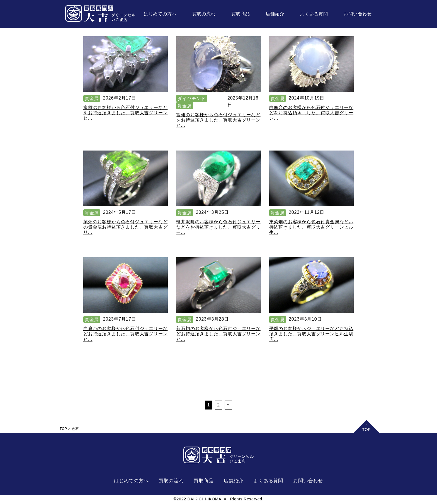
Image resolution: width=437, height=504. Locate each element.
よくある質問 (314, 14)
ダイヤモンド (192, 99)
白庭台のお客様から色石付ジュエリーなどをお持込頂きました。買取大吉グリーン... (311, 113)
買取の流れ (204, 14)
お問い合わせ (358, 14)
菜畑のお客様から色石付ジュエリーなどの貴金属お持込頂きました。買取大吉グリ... (125, 227)
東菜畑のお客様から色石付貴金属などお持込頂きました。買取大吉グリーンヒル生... (311, 227)
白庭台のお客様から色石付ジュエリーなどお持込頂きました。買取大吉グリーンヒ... (125, 334)
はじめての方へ (160, 14)
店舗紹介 (275, 14)
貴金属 (92, 99)
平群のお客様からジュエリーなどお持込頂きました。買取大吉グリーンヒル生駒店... (311, 334)
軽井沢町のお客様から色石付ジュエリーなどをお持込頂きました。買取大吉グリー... (218, 227)
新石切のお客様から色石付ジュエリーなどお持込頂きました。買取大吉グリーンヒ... (218, 334)
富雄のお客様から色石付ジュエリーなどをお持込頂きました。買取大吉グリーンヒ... (125, 113)
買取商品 (241, 14)
